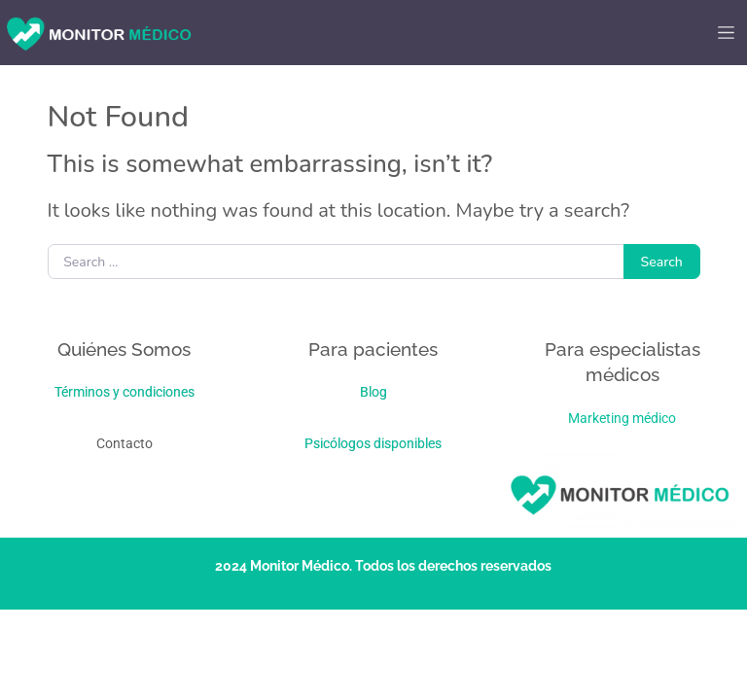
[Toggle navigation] (726, 33)
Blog (373, 392)
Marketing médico (622, 418)
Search (662, 262)
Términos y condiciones (124, 392)
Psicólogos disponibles (373, 443)
